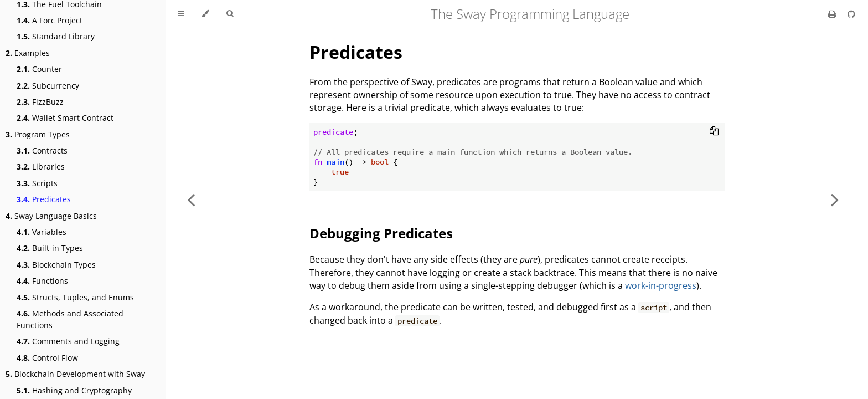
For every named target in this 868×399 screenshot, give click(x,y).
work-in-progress (661, 285)
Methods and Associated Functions (70, 319)
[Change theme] (205, 14)
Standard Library (56, 36)
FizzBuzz (40, 102)
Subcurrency (48, 86)
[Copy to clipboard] (714, 132)
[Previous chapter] (191, 199)
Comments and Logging (68, 341)
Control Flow (47, 358)
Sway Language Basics (51, 216)
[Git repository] (851, 14)
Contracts (42, 150)
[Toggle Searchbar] (230, 14)
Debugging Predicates (381, 233)
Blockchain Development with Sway (75, 374)
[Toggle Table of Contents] (181, 14)
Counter (39, 69)
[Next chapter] (835, 199)
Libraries (41, 167)
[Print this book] (833, 14)
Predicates (44, 199)
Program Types (38, 134)
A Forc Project (50, 20)
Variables (42, 232)
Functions (42, 281)
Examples (28, 53)
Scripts (37, 183)
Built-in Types (50, 248)
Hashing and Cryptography (74, 390)
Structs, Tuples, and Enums (75, 297)
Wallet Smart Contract (65, 118)
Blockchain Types (56, 265)
